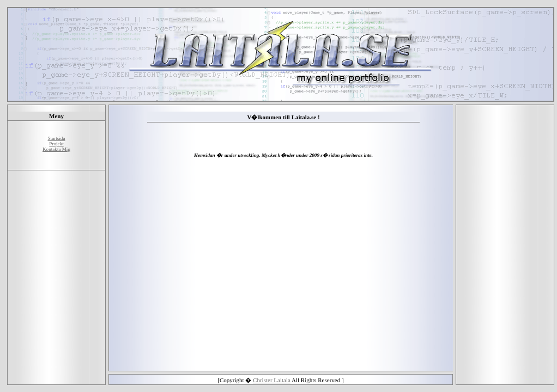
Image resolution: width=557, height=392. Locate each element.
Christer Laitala (272, 380)
